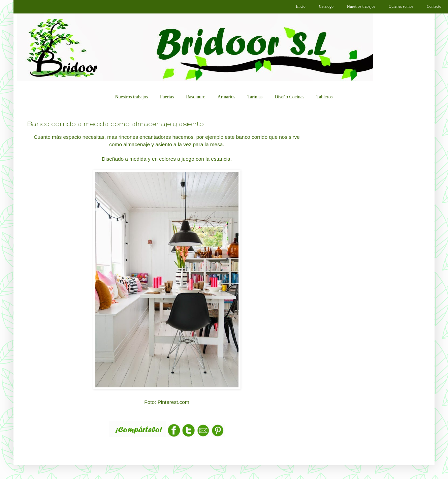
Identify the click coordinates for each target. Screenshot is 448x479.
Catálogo (326, 6)
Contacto (434, 6)
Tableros (324, 97)
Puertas (167, 97)
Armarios (227, 97)
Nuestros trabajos (361, 6)
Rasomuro (196, 97)
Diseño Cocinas (289, 97)
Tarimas (255, 97)
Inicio (301, 6)
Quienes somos (401, 6)
